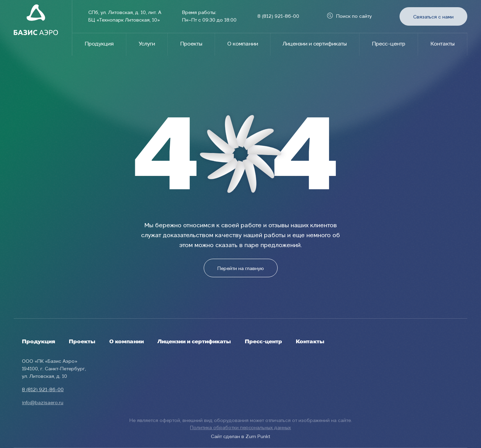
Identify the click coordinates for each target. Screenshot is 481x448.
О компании (243, 44)
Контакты (442, 44)
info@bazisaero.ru (43, 403)
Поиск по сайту (349, 16)
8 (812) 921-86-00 (278, 16)
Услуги (147, 44)
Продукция (99, 44)
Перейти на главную (241, 269)
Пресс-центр (389, 44)
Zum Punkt (258, 437)
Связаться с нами (433, 17)
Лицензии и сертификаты (315, 44)
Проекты (191, 44)
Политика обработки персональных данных (240, 428)
